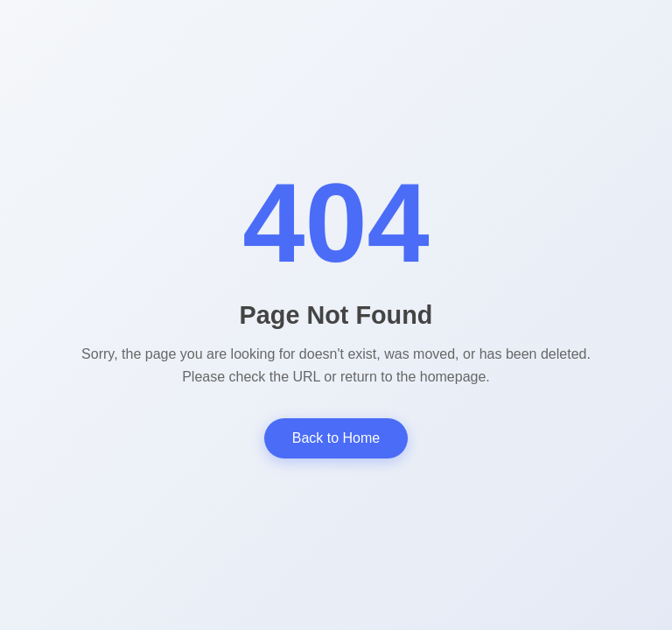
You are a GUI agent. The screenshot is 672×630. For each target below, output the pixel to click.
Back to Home (336, 438)
